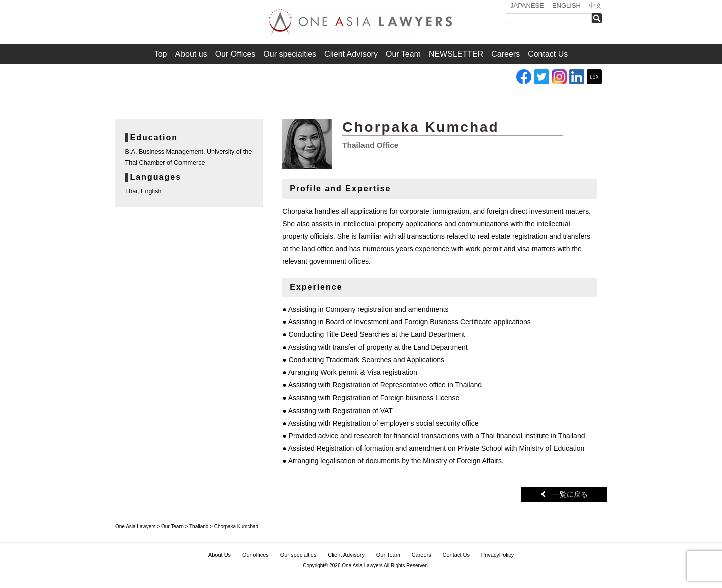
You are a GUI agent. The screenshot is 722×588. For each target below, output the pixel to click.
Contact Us (548, 54)
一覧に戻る (564, 494)
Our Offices (235, 54)
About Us (219, 555)
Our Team (403, 54)
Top (161, 54)
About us (191, 54)
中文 (595, 5)
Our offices (255, 555)
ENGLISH (566, 5)
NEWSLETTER (456, 54)
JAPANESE (527, 5)
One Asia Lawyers (362, 566)
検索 (599, 18)
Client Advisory (351, 54)
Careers (506, 54)
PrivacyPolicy (498, 555)
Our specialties (290, 54)
